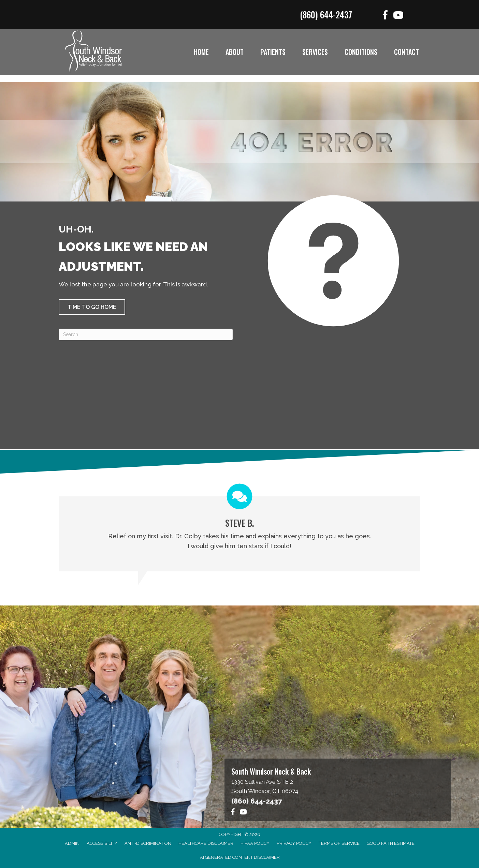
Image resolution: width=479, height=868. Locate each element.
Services (315, 52)
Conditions (361, 52)
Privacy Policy (294, 843)
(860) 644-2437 (326, 14)
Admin (72, 843)
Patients (273, 52)
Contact (407, 52)
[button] (92, 307)
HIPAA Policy (255, 843)
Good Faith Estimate (391, 843)
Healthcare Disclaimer (206, 843)
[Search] (146, 334)
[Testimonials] (239, 528)
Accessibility (102, 843)
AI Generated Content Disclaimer (240, 857)
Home (201, 52)
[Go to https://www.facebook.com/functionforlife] (385, 16)
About (235, 52)
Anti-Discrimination (148, 843)
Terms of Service (339, 843)
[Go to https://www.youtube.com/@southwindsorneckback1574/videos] (398, 16)
